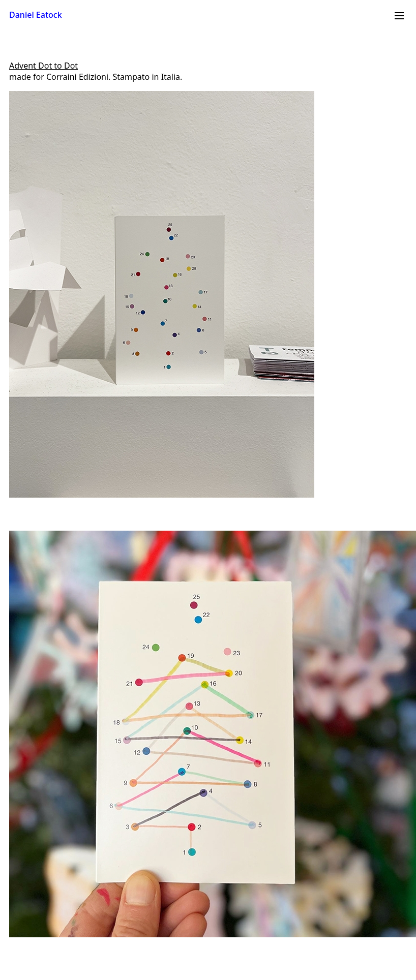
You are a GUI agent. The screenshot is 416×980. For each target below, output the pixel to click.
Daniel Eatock (36, 15)
